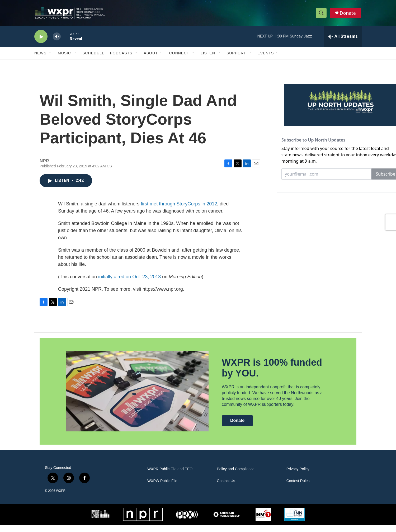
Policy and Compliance (235, 476)
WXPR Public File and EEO (170, 476)
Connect (179, 55)
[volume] (57, 38)
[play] (41, 38)
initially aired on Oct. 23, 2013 (129, 284)
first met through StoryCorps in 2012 (179, 211)
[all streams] (343, 38)
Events (266, 55)
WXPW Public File (162, 488)
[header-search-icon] (322, 14)
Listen (208, 55)
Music (64, 55)
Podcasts (121, 55)
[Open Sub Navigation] (50, 55)
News (40, 55)
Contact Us (226, 488)
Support (236, 55)
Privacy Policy (298, 476)
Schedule (93, 55)
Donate (348, 14)
